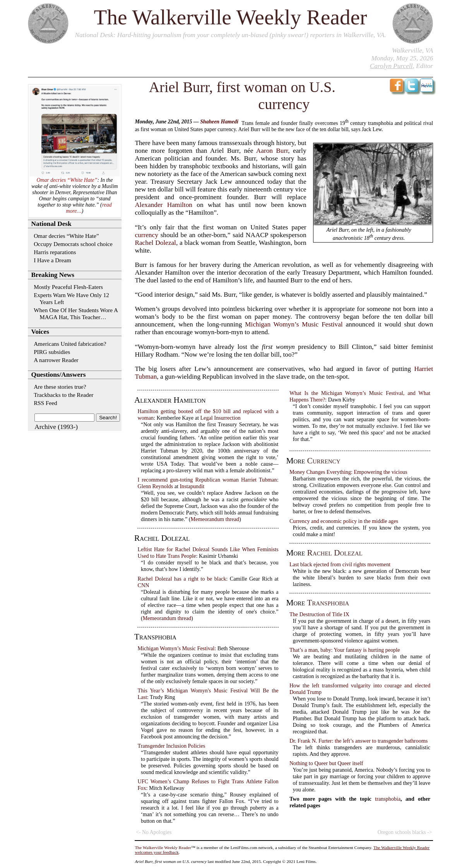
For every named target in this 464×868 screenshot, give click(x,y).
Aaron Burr (272, 151)
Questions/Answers (59, 375)
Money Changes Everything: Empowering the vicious (348, 472)
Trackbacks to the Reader (63, 395)
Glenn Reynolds (155, 486)
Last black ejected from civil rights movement (340, 564)
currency (146, 235)
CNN (143, 585)
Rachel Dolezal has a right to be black (182, 579)
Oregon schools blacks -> (405, 832)
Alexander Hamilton (164, 205)
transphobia (328, 603)
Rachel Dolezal (155, 243)
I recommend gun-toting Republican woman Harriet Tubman (207, 480)
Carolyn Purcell (391, 66)
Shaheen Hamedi (219, 122)
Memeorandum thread (215, 519)
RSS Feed (45, 403)
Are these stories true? (60, 387)
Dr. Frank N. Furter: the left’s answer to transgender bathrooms (359, 741)
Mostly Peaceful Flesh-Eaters (68, 287)
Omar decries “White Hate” (67, 180)
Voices (40, 332)
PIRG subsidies (52, 352)
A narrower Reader (56, 360)
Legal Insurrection (220, 418)
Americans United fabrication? (70, 344)
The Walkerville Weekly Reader (231, 17)
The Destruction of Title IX (319, 614)
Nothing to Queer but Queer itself (326, 763)
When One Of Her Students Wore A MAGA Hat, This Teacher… (76, 314)
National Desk (94, 35)
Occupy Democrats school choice (73, 244)
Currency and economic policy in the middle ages (344, 521)
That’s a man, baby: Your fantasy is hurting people (345, 650)
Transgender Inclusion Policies (171, 746)
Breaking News (53, 275)
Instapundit (192, 486)
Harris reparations (55, 252)
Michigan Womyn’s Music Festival (294, 324)
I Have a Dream (52, 260)
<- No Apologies (154, 832)
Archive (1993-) (56, 427)
